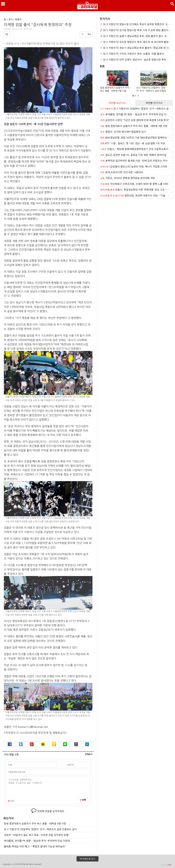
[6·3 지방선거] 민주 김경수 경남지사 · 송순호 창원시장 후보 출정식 (136, 60)
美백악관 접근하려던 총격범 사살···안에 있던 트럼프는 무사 (134, 161)
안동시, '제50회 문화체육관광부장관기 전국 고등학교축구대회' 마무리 (136, 149)
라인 (65, 744)
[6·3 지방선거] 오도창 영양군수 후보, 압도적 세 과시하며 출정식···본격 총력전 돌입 (136, 42)
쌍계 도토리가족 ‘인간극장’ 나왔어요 (122, 172)
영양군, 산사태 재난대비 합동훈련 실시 (123, 132)
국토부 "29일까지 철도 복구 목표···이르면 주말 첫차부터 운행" (37, 835)
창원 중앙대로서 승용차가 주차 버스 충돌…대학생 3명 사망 (35, 824)
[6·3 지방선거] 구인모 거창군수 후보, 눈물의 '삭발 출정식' (132, 54)
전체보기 (89, 754)
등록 (83, 800)
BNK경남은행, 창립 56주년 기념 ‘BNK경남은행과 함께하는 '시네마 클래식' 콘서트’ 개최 (136, 138)
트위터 (21, 744)
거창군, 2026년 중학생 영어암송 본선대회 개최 (128, 178)
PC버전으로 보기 (87, 859)
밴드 (76, 744)
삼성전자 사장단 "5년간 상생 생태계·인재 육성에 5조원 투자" (135, 120)
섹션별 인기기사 (154, 103)
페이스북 (10, 744)
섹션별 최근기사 (117, 103)
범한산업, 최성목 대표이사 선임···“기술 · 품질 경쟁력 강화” (136, 196)
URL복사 (87, 744)
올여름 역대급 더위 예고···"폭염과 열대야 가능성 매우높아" (35, 846)
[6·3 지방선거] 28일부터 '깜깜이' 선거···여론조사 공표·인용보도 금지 (40, 829)
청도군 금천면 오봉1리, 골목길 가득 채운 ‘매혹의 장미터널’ (134, 155)
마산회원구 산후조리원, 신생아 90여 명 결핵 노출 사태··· (135, 184)
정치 (11, 20)
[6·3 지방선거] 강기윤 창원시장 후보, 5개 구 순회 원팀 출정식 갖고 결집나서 (136, 30)
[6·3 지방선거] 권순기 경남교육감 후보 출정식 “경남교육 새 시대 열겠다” (136, 48)
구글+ (32, 744)
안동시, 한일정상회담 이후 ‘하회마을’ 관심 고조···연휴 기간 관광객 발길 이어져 (136, 190)
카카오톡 (43, 744)
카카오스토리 (54, 744)
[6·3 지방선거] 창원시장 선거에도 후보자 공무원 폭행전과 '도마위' (136, 24)
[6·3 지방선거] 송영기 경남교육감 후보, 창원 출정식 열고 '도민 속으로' (136, 36)
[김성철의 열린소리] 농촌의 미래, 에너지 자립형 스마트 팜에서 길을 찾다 (136, 167)
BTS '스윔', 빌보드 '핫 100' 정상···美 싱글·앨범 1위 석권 (133, 143)
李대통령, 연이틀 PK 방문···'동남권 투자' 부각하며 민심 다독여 (37, 841)
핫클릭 (18, 20)
